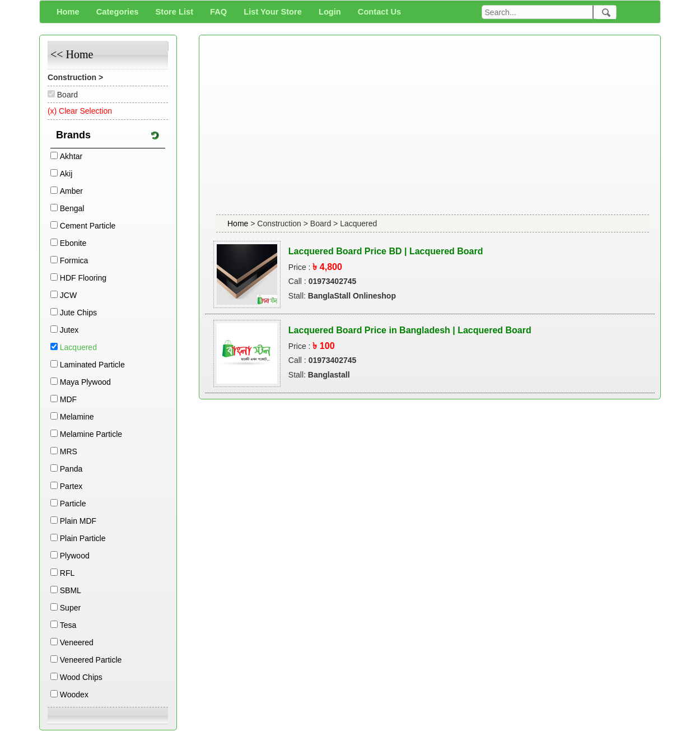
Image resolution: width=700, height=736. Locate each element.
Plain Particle (83, 538)
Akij (66, 174)
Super (70, 608)
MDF (68, 399)
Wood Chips (81, 677)
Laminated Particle (92, 365)
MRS (69, 451)
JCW (68, 295)
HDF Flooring (83, 278)
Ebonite (73, 243)
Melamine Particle (91, 434)
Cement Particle (88, 226)
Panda (71, 469)
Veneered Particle (91, 660)
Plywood (75, 556)
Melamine (77, 417)
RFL (67, 573)
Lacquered (78, 347)
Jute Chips (78, 313)
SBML (71, 590)
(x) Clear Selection (80, 111)
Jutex (69, 330)
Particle (73, 504)
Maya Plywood (85, 382)
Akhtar (71, 156)
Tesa (68, 625)
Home (239, 223)
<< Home (72, 54)
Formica (74, 260)
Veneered (77, 642)
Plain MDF (78, 521)
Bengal (72, 208)
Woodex (74, 695)
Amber (71, 191)
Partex (71, 486)
